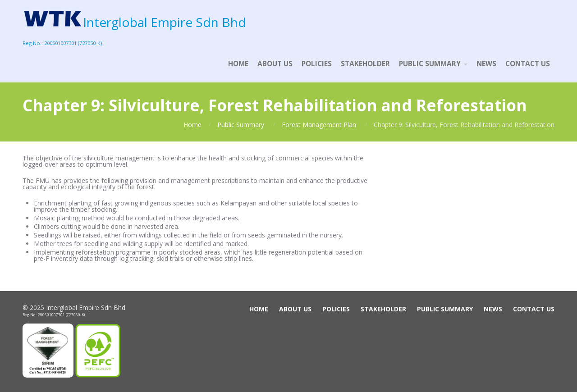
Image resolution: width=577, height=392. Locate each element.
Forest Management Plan (319, 125)
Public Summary (241, 125)
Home (192, 125)
